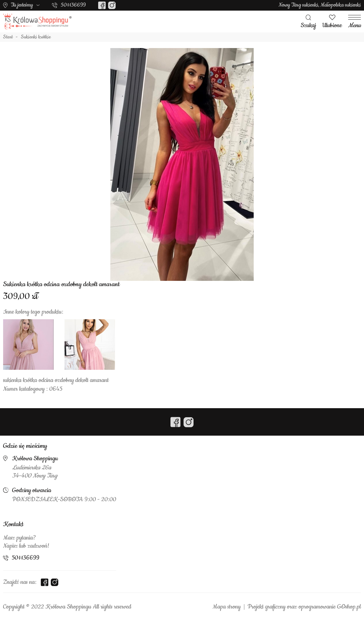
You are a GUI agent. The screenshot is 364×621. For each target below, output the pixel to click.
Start (8, 37)
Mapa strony (227, 607)
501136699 (73, 5)
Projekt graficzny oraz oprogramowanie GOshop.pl (304, 607)
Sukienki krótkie (36, 37)
